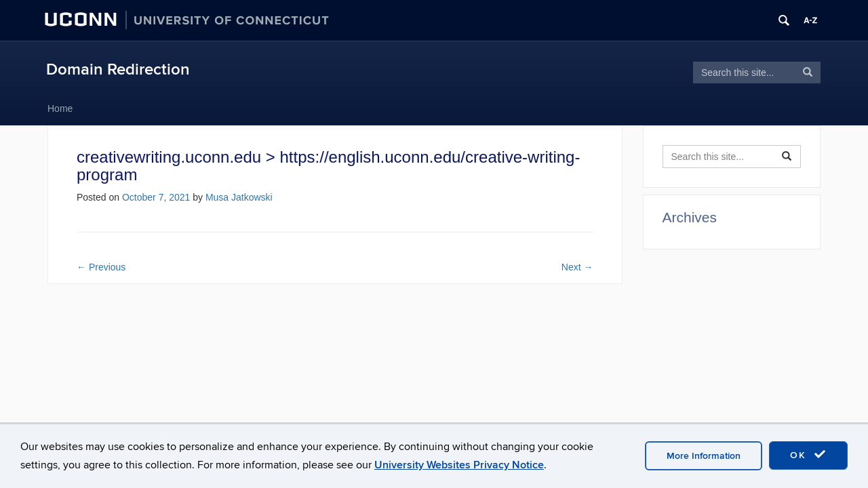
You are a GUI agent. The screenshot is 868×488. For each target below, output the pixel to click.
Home (60, 108)
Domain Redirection (118, 69)
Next (577, 267)
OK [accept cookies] (808, 455)
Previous (101, 267)
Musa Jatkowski (239, 197)
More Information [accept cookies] (704, 456)
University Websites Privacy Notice (459, 465)
